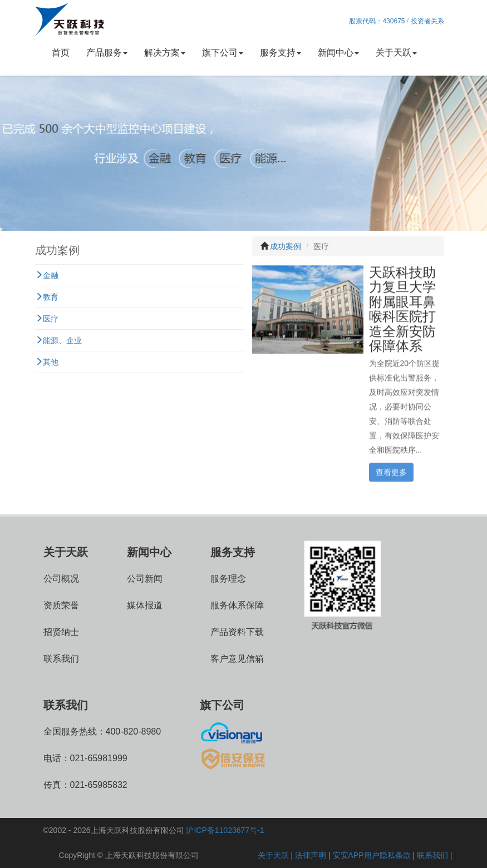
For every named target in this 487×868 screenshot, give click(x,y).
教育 (47, 297)
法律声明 (311, 855)
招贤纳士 (61, 632)
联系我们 (61, 659)
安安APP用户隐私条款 (372, 855)
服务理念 (228, 579)
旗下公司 (223, 53)
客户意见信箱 (237, 659)
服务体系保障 (237, 605)
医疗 (47, 319)
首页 (61, 53)
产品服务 (107, 53)
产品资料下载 (237, 632)
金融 (47, 275)
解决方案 (165, 53)
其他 (47, 362)
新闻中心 (338, 53)
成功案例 (286, 246)
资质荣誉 (61, 605)
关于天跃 (396, 53)
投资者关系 (427, 21)
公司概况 (61, 579)
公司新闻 (145, 579)
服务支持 (281, 53)
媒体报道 (145, 605)
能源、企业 (58, 340)
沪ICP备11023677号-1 (225, 830)
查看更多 (391, 471)
